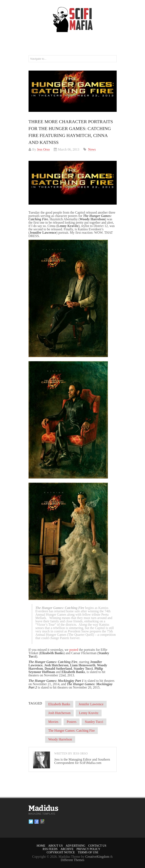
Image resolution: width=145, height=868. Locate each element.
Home (41, 846)
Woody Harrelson (60, 739)
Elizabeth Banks (59, 704)
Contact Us (97, 846)
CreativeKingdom (97, 857)
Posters (72, 722)
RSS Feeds (50, 849)
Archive (67, 849)
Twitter (31, 822)
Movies (53, 722)
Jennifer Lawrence (91, 704)
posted (74, 650)
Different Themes (72, 860)
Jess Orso (43, 149)
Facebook (37, 822)
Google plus (42, 822)
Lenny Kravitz (89, 713)
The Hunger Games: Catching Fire (71, 731)
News (92, 149)
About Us (56, 846)
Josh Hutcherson (59, 713)
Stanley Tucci (94, 722)
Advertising (75, 846)
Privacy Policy (88, 849)
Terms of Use (88, 852)
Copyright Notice (61, 852)
